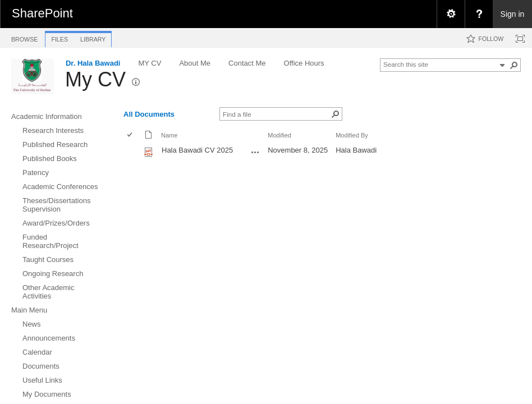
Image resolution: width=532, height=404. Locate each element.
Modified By (352, 135)
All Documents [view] (149, 114)
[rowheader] (132, 151)
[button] (514, 65)
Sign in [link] (513, 14)
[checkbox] (130, 136)
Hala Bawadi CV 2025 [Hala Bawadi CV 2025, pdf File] (197, 150)
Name (169, 135)
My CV (95, 79)
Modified (279, 135)
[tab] (24, 37)
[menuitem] (451, 14)
